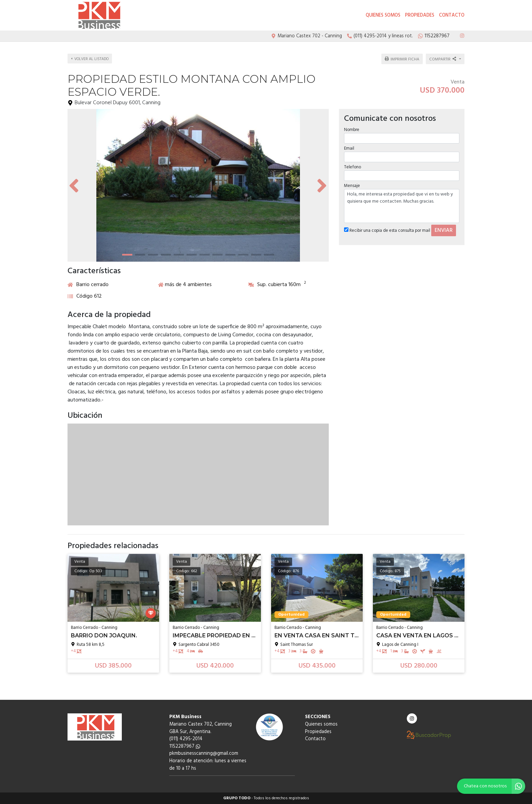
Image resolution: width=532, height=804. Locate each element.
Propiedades (420, 15)
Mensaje (352, 186)
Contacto (452, 15)
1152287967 (185, 746)
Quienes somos (383, 15)
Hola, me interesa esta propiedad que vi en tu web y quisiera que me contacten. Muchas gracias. (402, 206)
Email (349, 148)
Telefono (353, 167)
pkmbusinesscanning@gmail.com (204, 754)
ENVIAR (444, 230)
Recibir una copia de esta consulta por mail (387, 231)
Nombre (352, 129)
